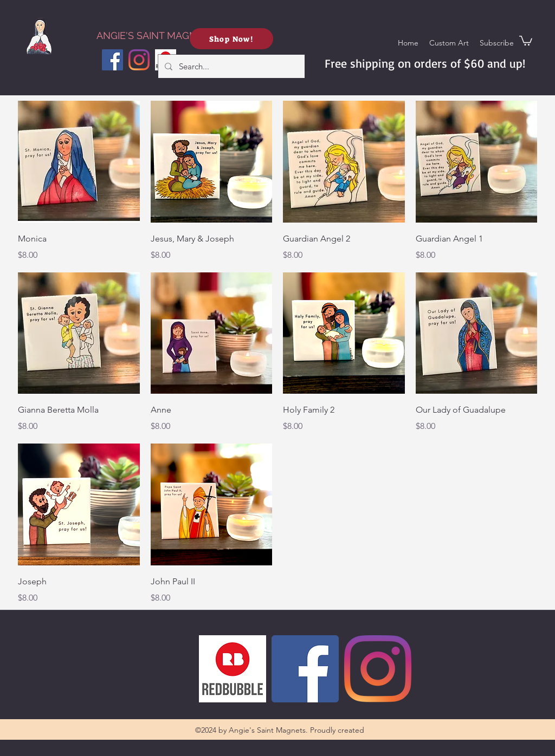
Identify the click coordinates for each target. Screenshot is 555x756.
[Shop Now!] (231, 39)
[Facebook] (112, 60)
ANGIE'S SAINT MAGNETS (150, 35)
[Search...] (230, 66)
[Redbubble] (233, 669)
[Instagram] (139, 60)
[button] (497, 43)
